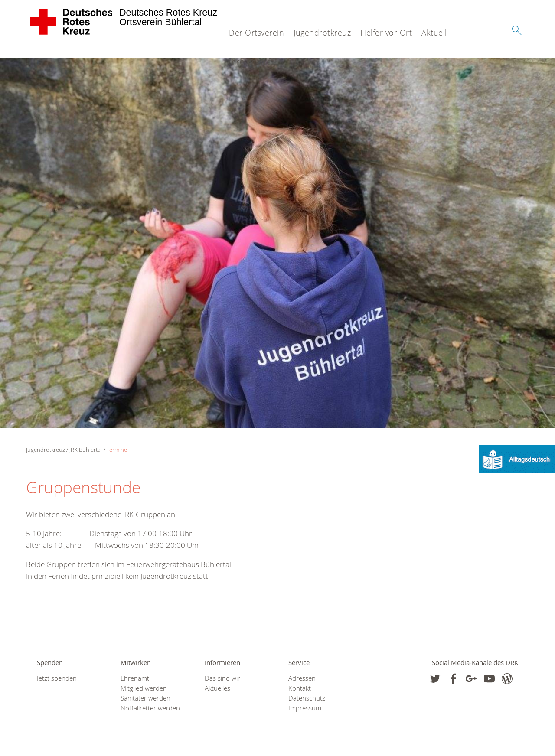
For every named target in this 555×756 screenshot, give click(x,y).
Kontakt (300, 688)
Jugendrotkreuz (322, 33)
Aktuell (434, 33)
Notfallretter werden (150, 708)
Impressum (305, 708)
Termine (117, 450)
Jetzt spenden (57, 678)
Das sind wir (222, 678)
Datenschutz (307, 698)
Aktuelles (217, 688)
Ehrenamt (135, 678)
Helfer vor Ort (386, 33)
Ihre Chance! (253, 62)
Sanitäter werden (145, 698)
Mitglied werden (144, 688)
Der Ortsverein (256, 33)
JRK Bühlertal (86, 450)
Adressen (302, 678)
